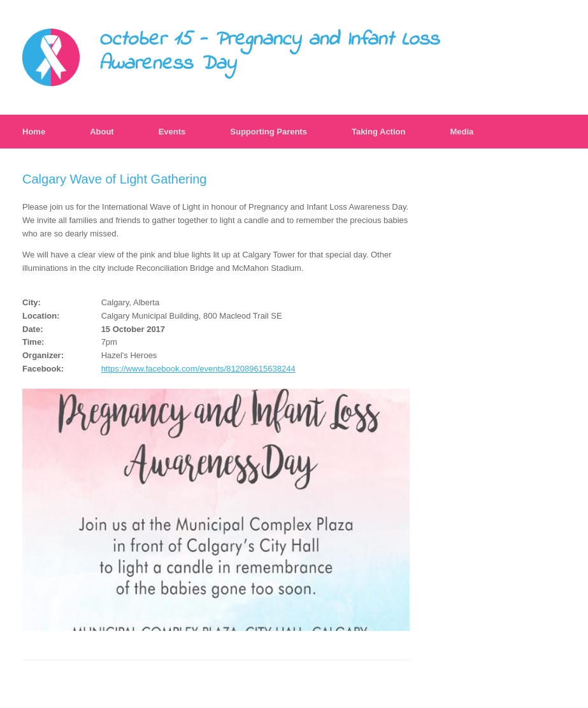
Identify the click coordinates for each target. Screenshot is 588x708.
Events (172, 132)
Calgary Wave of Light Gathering (114, 179)
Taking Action (379, 132)
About (102, 132)
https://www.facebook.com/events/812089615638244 (198, 369)
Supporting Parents (269, 132)
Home (34, 132)
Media (462, 132)
